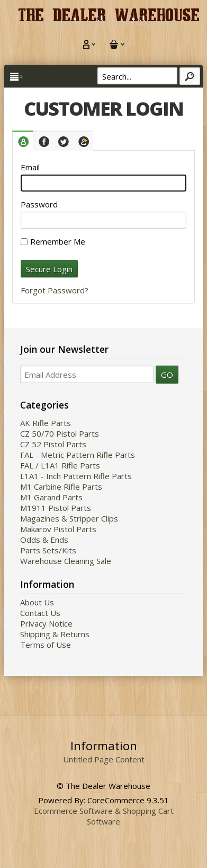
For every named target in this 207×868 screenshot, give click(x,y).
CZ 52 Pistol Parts (53, 444)
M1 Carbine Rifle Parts (61, 487)
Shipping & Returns (55, 634)
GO (167, 375)
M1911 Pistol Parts (56, 508)
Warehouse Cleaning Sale (66, 561)
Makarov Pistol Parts (58, 529)
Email (30, 167)
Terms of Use (46, 645)
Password (39, 204)
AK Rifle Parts (46, 423)
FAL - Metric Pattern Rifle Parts (78, 455)
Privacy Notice (46, 623)
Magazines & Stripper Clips (69, 518)
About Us (37, 602)
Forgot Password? (55, 290)
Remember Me (53, 241)
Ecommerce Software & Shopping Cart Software (104, 816)
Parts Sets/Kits (48, 550)
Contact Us (40, 613)
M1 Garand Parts (51, 497)
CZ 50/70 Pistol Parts (60, 433)
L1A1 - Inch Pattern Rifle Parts (76, 476)
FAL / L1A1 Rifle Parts (60, 465)
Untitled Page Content (104, 759)
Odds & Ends (44, 540)
